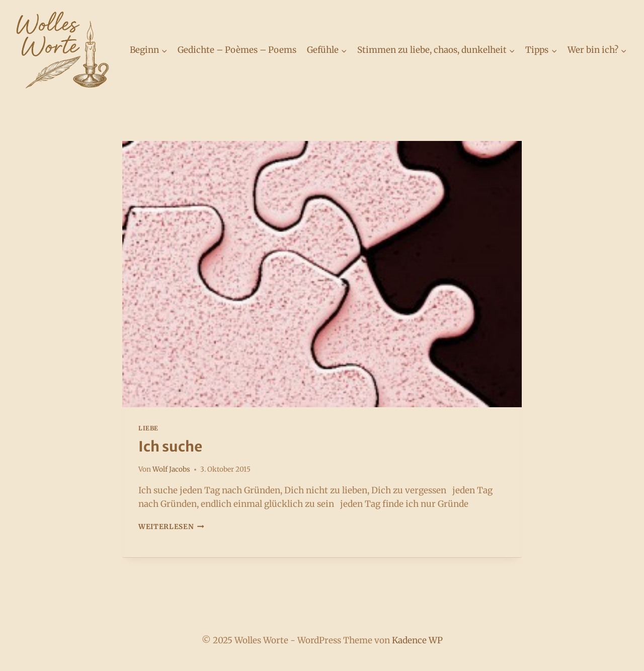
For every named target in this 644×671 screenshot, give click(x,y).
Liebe (148, 428)
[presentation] (322, 274)
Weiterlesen (171, 527)
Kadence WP (417, 640)
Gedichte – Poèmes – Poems (237, 50)
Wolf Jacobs (171, 469)
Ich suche (170, 446)
